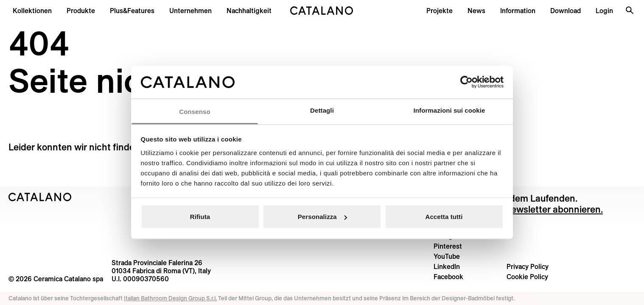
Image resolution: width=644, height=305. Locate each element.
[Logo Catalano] (40, 197)
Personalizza (322, 217)
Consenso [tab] (195, 111)
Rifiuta (200, 217)
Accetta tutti (444, 217)
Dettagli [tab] (322, 110)
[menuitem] (132, 11)
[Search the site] (630, 10)
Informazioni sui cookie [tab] (449, 110)
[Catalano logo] (322, 11)
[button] (32, 11)
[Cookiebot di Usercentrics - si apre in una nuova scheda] (466, 82)
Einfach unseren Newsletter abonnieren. (518, 209)
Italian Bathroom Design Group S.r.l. (170, 298)
